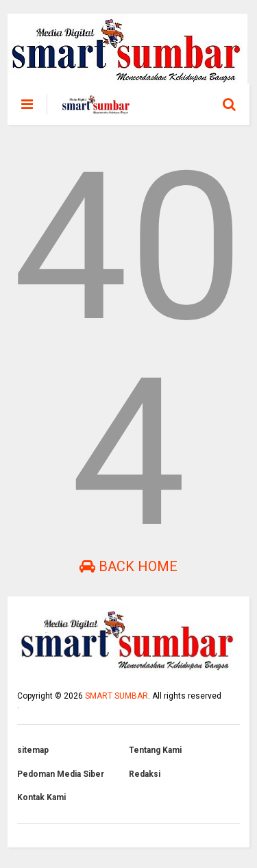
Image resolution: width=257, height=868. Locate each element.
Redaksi (145, 774)
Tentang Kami (155, 750)
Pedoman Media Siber (61, 774)
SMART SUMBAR (117, 696)
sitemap (33, 750)
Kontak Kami (41, 797)
